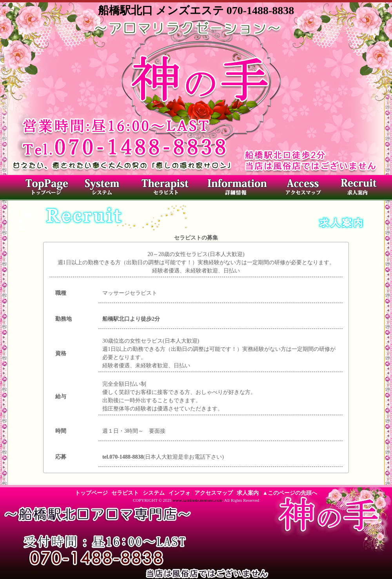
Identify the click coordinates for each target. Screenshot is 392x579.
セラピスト (169, 189)
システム (154, 493)
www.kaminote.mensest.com (197, 500)
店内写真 (235, 189)
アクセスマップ (300, 189)
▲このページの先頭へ (290, 493)
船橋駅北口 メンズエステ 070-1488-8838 (196, 10)
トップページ (45, 189)
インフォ (180, 493)
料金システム (108, 189)
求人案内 (357, 189)
